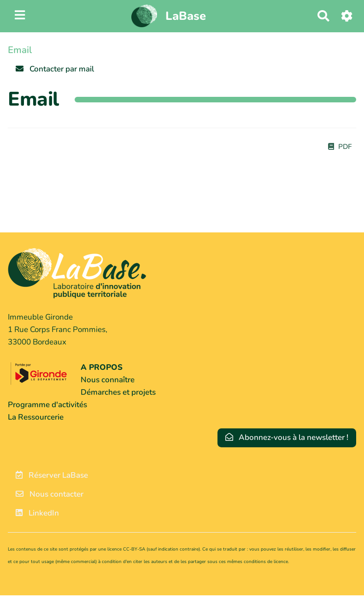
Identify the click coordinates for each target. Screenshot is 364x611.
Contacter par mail (55, 69)
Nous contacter (50, 494)
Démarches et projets (118, 392)
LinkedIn (37, 513)
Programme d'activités (47, 405)
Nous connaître (108, 380)
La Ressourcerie (36, 417)
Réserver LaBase (52, 475)
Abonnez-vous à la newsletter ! (287, 437)
